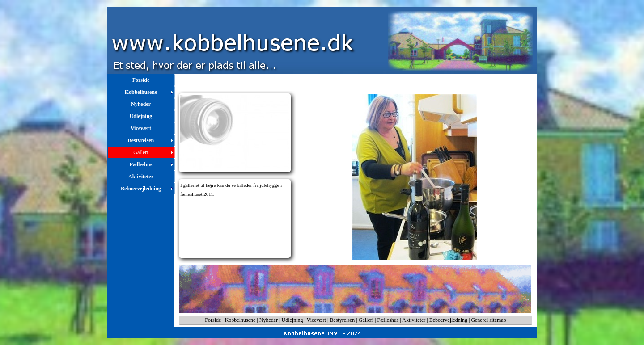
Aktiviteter (414, 320)
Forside (213, 320)
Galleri (366, 320)
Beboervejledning (448, 320)
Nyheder (269, 320)
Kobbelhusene (240, 320)
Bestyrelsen (342, 320)
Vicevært (316, 320)
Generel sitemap (488, 320)
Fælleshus (388, 320)
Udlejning (292, 320)
